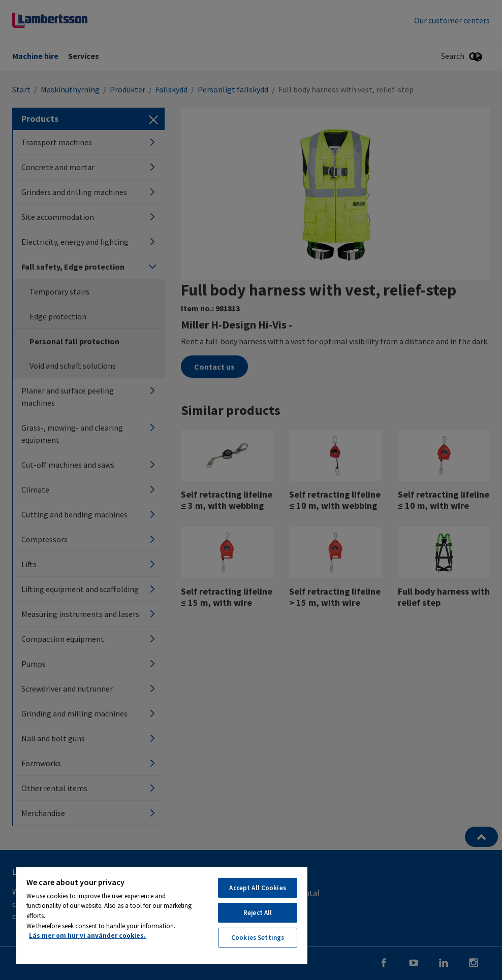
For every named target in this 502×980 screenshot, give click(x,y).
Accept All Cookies (257, 888)
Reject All (258, 913)
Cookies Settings (258, 938)
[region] (162, 915)
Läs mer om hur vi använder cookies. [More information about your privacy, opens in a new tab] (87, 936)
